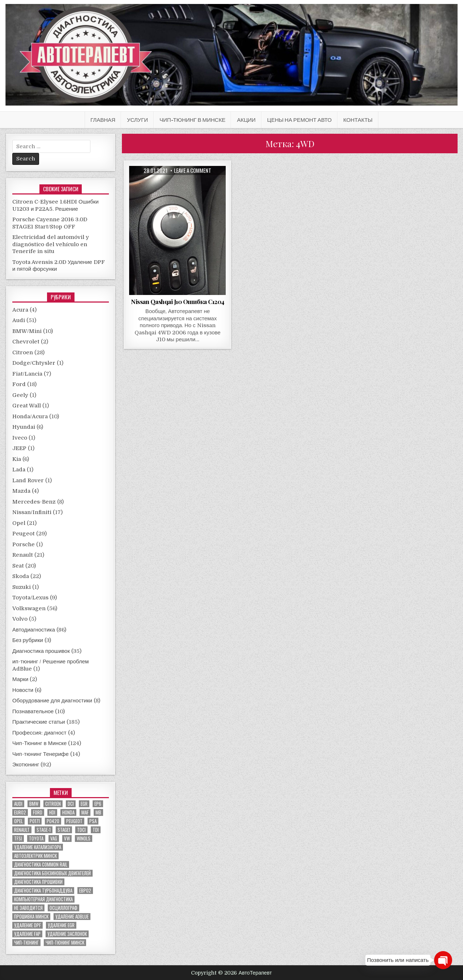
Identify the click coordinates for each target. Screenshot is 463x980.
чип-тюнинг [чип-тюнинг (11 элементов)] (26, 943)
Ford (19, 384)
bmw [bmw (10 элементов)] (34, 804)
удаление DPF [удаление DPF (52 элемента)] (27, 925)
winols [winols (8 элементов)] (84, 838)
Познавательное (33, 711)
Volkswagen (29, 608)
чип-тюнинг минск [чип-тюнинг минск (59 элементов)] (65, 943)
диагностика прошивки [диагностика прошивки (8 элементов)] (38, 882)
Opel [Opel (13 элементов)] (18, 821)
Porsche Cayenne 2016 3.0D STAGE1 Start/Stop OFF (50, 223)
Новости (23, 690)
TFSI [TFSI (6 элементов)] (18, 838)
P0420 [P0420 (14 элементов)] (53, 821)
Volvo (20, 619)
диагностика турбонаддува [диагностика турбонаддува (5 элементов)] (43, 891)
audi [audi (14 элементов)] (18, 804)
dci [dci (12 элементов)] (71, 804)
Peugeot (24, 534)
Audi (19, 320)
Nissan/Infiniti (32, 512)
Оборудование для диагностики (52, 701)
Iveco (20, 438)
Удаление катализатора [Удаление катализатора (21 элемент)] (38, 847)
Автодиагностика (34, 630)
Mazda (21, 491)
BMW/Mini (27, 331)
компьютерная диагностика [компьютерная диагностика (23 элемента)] (43, 899)
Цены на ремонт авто (300, 120)
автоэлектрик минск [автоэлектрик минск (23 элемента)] (35, 856)
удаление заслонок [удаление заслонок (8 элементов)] (67, 934)
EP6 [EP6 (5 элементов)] (98, 804)
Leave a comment (193, 170)
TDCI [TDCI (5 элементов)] (81, 830)
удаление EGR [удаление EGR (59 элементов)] (61, 925)
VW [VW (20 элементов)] (67, 838)
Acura (20, 310)
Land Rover (28, 480)
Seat (18, 566)
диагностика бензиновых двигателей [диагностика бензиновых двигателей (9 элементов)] (52, 873)
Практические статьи (39, 722)
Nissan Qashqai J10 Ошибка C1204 (178, 301)
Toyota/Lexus (30, 598)
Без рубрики (28, 640)
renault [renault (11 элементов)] (22, 830)
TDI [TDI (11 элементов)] (96, 830)
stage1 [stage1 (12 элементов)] (64, 830)
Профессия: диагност (39, 733)
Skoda (21, 576)
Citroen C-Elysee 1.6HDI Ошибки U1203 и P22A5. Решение (56, 205)
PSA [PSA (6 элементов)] (93, 821)
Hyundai (24, 427)
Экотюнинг (26, 765)
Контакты (358, 120)
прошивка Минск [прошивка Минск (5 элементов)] (31, 917)
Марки (20, 679)
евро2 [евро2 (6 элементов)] (85, 891)
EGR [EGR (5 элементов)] (84, 804)
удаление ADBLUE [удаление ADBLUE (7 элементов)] (72, 917)
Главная (103, 120)
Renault (23, 555)
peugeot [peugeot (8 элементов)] (74, 821)
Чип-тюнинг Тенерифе (41, 754)
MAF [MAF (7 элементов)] (85, 812)
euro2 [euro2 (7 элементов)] (20, 812)
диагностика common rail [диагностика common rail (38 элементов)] (41, 865)
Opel (19, 523)
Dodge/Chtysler (34, 363)
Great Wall (27, 406)
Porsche (24, 544)
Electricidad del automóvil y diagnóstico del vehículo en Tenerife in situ (51, 244)
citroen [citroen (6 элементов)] (53, 804)
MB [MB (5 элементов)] (98, 812)
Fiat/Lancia (27, 374)
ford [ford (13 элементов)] (38, 812)
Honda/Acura (30, 416)
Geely (20, 395)
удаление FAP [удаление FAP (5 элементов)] (27, 934)
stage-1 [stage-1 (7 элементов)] (44, 830)
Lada (19, 470)
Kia (17, 459)
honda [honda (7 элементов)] (68, 812)
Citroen (23, 352)
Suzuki (22, 587)
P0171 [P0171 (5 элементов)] (35, 821)
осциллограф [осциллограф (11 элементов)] (63, 908)
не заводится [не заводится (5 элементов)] (28, 908)
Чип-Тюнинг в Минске (192, 120)
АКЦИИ (246, 120)
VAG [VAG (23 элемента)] (54, 838)
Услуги (137, 120)
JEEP (19, 448)
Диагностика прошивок (41, 651)
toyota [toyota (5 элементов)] (36, 838)
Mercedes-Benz (34, 502)
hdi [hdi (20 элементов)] (52, 812)
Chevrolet (26, 342)
